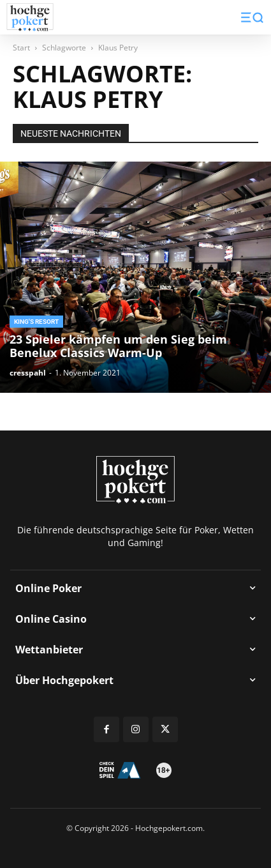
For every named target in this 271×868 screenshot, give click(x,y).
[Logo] (30, 18)
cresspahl (28, 373)
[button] (252, 17)
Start (21, 48)
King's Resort (36, 322)
